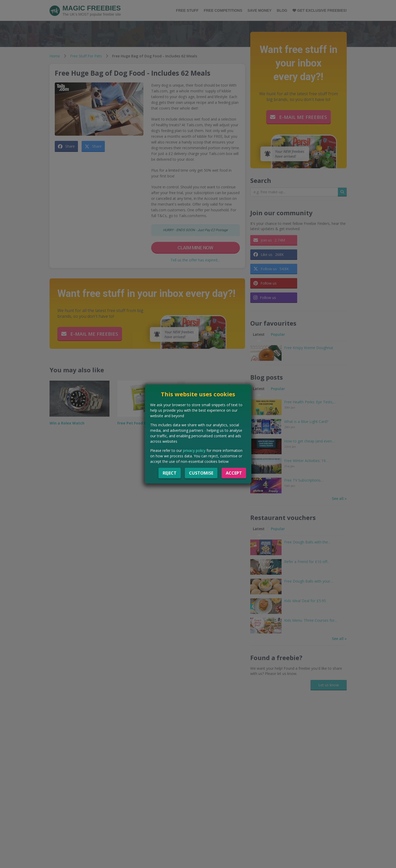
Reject (170, 473)
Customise (201, 473)
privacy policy (194, 450)
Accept (234, 473)
